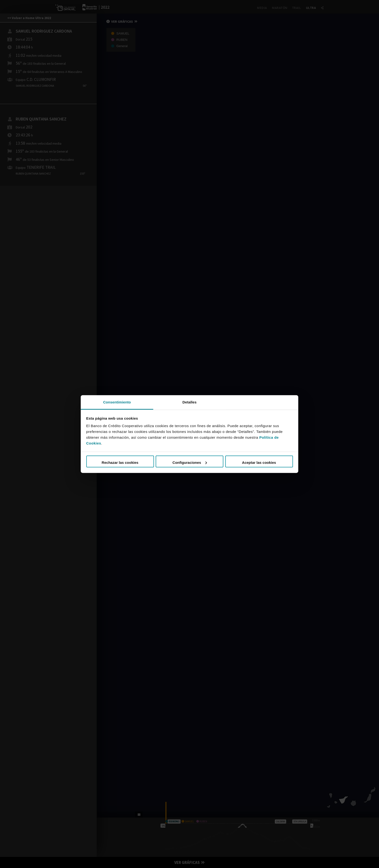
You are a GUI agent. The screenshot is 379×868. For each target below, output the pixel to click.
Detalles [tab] (189, 402)
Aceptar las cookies (259, 462)
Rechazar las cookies (120, 462)
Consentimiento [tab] (117, 402)
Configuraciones (190, 462)
